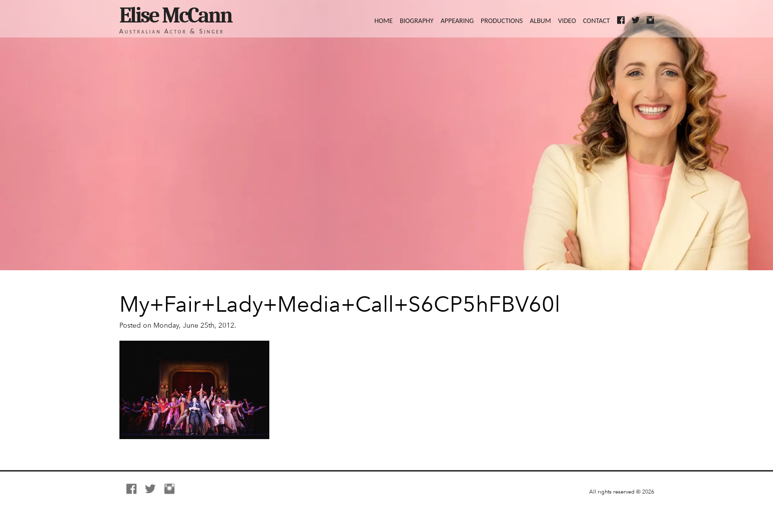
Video (567, 20)
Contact (597, 20)
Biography (417, 20)
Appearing (457, 20)
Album (540, 20)
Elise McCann (176, 15)
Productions (502, 20)
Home (384, 20)
